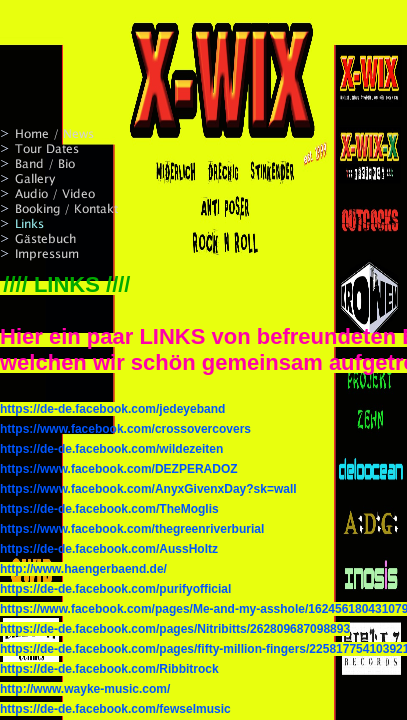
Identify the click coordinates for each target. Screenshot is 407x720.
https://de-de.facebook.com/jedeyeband (112, 409)
